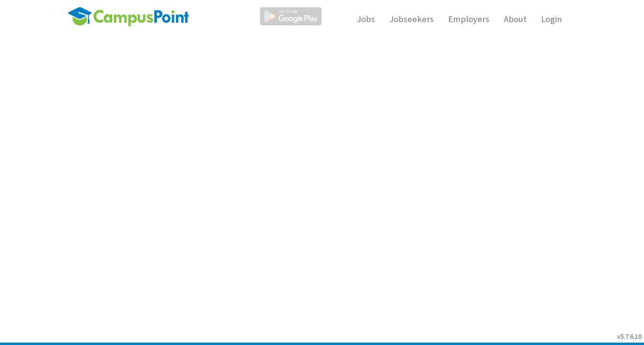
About (515, 19)
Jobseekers (412, 19)
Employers (469, 19)
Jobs (366, 19)
